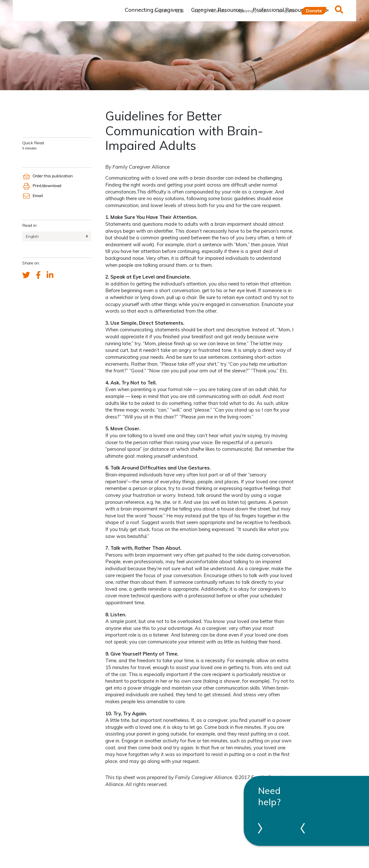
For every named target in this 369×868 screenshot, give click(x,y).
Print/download (42, 186)
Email (33, 196)
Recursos (218, 11)
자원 (197, 11)
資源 (180, 11)
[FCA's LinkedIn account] (50, 275)
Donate (314, 11)
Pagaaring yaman (251, 11)
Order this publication (48, 176)
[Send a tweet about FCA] (26, 275)
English (161, 11)
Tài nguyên (285, 11)
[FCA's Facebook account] (38, 275)
